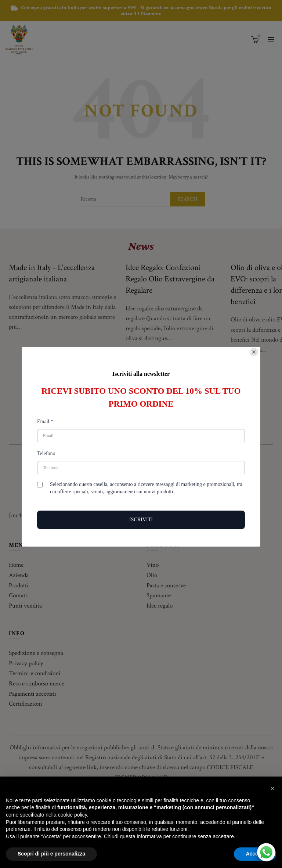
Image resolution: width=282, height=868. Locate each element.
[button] (272, 788)
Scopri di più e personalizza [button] (51, 854)
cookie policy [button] (73, 815)
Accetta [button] (255, 854)
